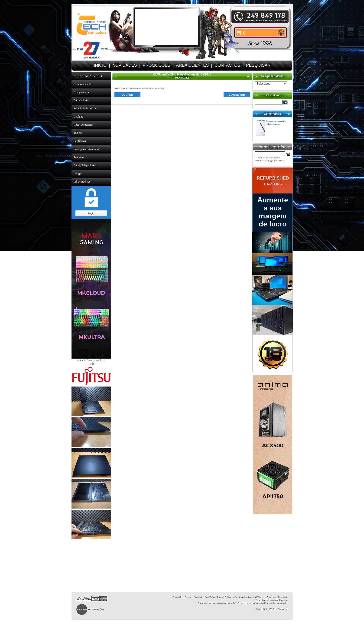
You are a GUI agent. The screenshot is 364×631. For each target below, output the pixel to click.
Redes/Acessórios (84, 125)
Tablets (78, 133)
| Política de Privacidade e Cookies (239, 597)
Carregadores (81, 100)
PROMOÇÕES (156, 65)
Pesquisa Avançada (194, 597)
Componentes (81, 92)
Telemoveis (80, 157)
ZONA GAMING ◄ (85, 108)
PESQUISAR (258, 65)
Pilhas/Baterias (82, 182)
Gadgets (78, 173)
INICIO (100, 65)
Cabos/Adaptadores (85, 165)
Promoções (178, 597)
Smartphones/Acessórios (88, 149)
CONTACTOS (227, 65)
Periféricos (80, 141)
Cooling (78, 117)
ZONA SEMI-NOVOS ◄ (88, 76)
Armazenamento (83, 84)
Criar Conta (210, 597)
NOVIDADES (125, 65)
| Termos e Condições (266, 597)
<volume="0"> (167, 27)
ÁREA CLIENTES (192, 65)
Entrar (220, 597)
